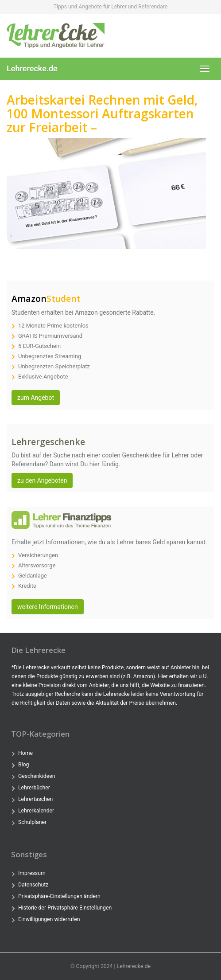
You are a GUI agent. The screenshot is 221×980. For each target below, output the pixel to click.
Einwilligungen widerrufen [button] (49, 919)
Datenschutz (33, 885)
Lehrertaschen (35, 799)
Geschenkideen (37, 776)
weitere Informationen (48, 607)
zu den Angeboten (42, 480)
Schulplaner (32, 822)
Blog (23, 765)
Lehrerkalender (36, 811)
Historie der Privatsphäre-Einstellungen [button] (65, 908)
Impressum (32, 873)
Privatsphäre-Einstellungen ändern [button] (59, 896)
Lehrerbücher (34, 788)
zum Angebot (36, 398)
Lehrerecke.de (32, 68)
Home (25, 753)
